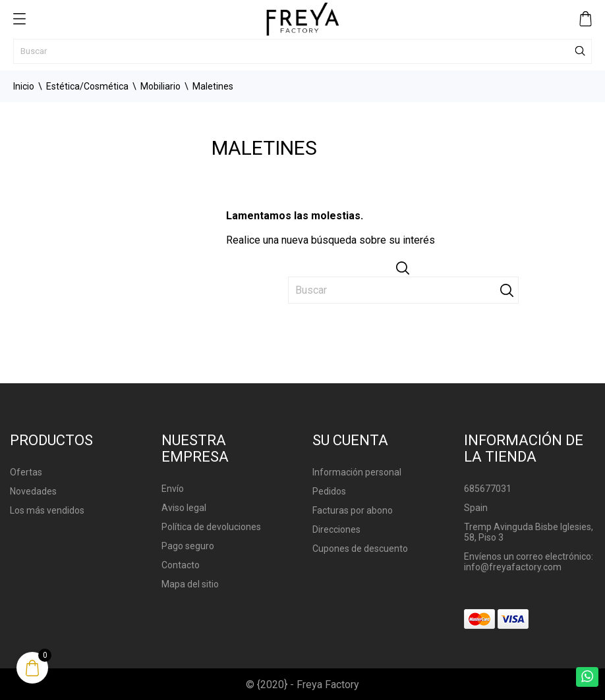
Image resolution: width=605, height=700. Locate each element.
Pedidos (329, 491)
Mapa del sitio (190, 584)
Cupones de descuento (360, 549)
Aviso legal (184, 508)
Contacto (181, 565)
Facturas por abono (353, 510)
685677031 (488, 489)
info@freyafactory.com (513, 567)
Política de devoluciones (211, 527)
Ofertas (26, 472)
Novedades (33, 491)
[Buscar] (302, 51)
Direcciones (336, 529)
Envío (173, 489)
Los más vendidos (47, 510)
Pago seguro (188, 546)
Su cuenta (350, 440)
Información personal (357, 472)
